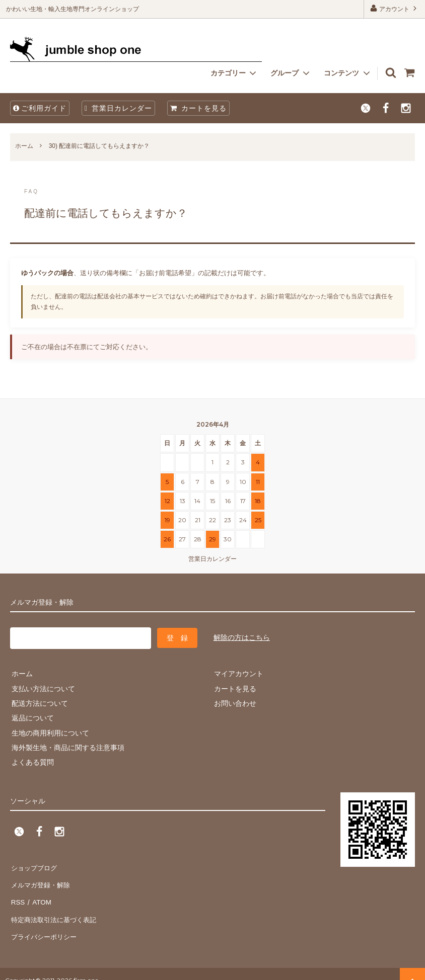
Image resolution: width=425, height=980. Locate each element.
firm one (86, 967)
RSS (17, 895)
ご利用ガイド (40, 108)
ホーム (24, 146)
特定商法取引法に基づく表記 (56, 910)
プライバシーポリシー (45, 925)
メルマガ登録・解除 (42, 880)
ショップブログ (35, 866)
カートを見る (198, 108)
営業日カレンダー (118, 108)
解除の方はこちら (242, 637)
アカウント (395, 8)
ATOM (40, 895)
